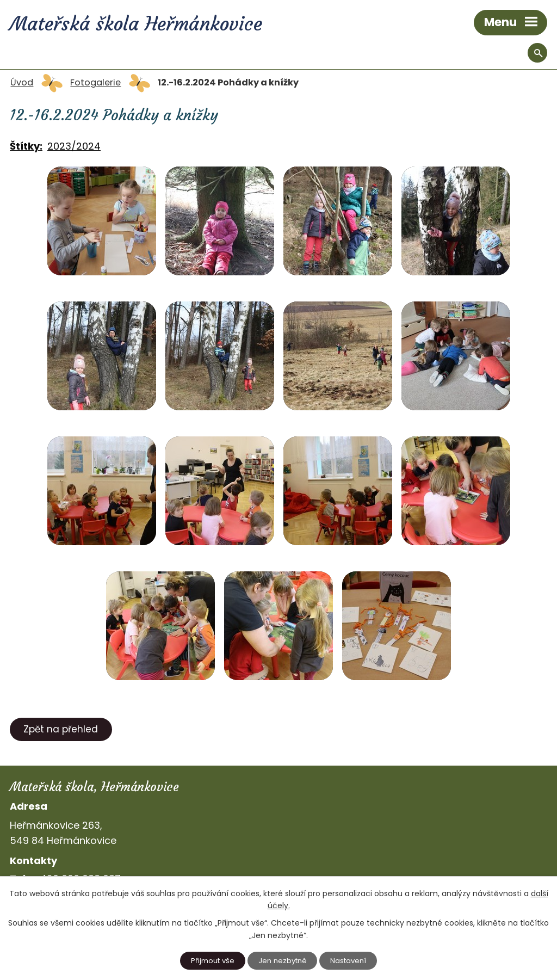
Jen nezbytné (283, 961)
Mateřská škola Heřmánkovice (136, 24)
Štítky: (26, 146)
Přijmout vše (213, 961)
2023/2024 (74, 146)
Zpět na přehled (61, 729)
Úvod (22, 82)
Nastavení (348, 961)
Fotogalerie (95, 82)
